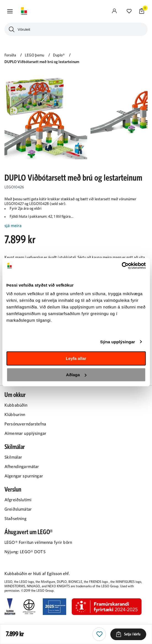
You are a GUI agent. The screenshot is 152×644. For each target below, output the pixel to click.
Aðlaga (76, 375)
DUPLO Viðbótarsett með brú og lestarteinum (42, 62)
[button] (10, 11)
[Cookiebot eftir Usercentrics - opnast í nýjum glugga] (122, 266)
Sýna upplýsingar (118, 342)
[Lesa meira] (76, 226)
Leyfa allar (76, 358)
